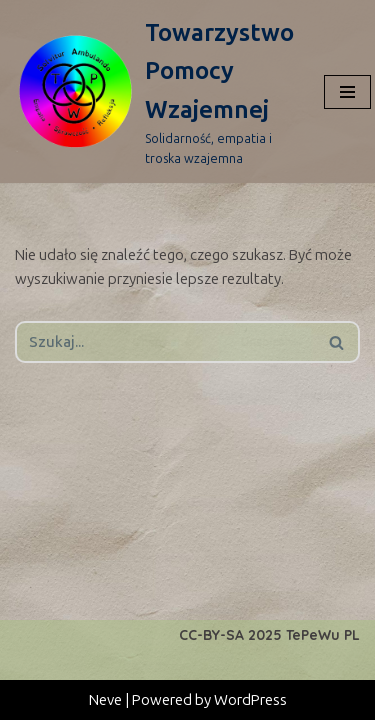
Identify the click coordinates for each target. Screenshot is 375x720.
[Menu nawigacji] (347, 92)
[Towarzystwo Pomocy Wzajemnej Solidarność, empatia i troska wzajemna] (154, 91)
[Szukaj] (165, 342)
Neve (105, 700)
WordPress (250, 700)
